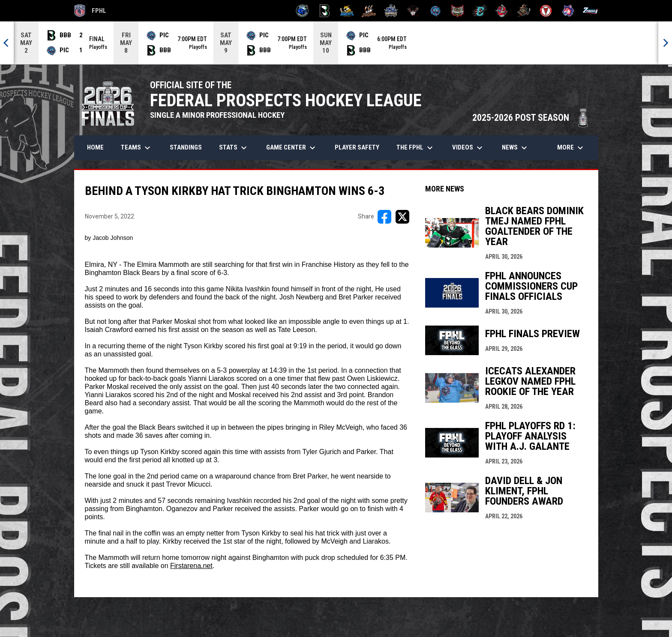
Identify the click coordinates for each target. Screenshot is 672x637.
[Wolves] (568, 11)
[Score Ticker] (336, 43)
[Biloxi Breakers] (302, 11)
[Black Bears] (325, 11)
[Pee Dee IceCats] (435, 11)
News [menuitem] (516, 148)
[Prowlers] (457, 11)
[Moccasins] (413, 11)
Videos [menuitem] (468, 148)
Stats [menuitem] (234, 148)
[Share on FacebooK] (384, 217)
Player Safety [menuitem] (357, 147)
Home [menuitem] (95, 147)
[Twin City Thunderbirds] (546, 11)
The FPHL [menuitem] (416, 148)
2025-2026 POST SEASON (531, 118)
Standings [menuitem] (186, 147)
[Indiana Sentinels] (391, 11)
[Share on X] (402, 217)
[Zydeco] (590, 11)
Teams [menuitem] (137, 148)
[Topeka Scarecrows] (524, 11)
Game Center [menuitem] (292, 148)
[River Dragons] (480, 11)
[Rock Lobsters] (502, 11)
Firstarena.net (191, 566)
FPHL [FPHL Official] (90, 11)
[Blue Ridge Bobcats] (347, 11)
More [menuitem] (571, 148)
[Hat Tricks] (369, 11)
